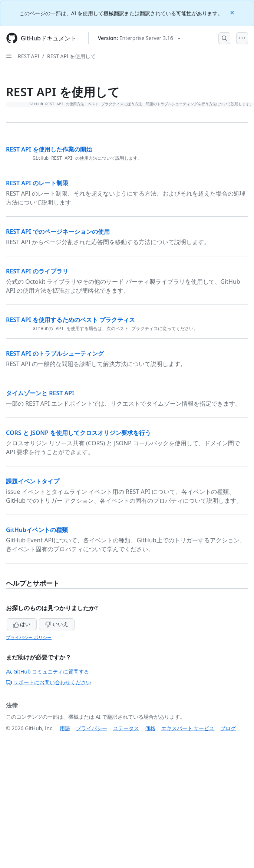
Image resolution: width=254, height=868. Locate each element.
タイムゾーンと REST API (40, 393)
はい (22, 624)
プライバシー (92, 728)
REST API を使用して (71, 56)
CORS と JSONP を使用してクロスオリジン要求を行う (78, 433)
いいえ (57, 624)
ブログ (228, 728)
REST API (29, 56)
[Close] (233, 12)
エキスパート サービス (188, 728)
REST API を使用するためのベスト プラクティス (70, 320)
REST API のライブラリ (37, 271)
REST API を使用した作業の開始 (49, 149)
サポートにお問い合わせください (49, 682)
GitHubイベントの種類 (37, 530)
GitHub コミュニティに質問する (47, 671)
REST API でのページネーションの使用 (58, 232)
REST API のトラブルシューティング (55, 353)
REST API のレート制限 (37, 183)
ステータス (126, 728)
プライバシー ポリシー (29, 637)
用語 (65, 728)
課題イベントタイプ (33, 481)
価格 (150, 728)
